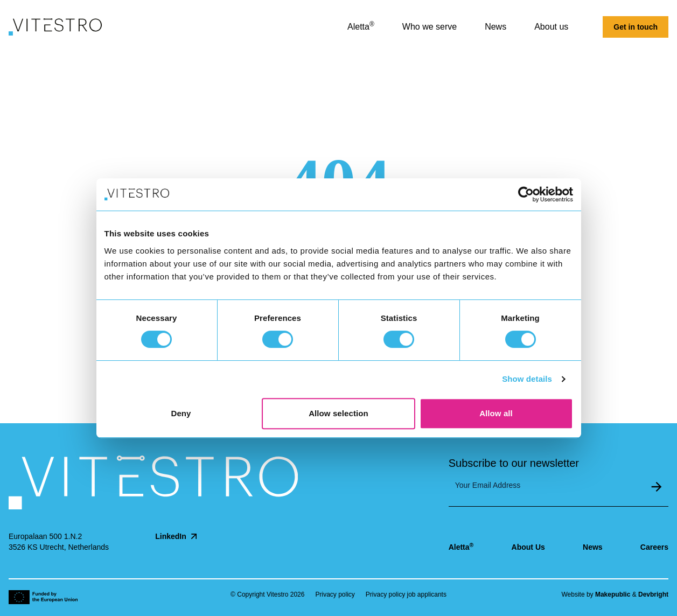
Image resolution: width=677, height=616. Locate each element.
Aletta (461, 547)
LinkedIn (177, 536)
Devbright (653, 594)
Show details (527, 379)
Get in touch (636, 27)
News (593, 547)
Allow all (496, 413)
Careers (654, 547)
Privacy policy (335, 594)
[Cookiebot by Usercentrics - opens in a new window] (526, 194)
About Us (528, 547)
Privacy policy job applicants (406, 594)
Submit (657, 487)
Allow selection (338, 413)
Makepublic (613, 594)
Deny (181, 413)
